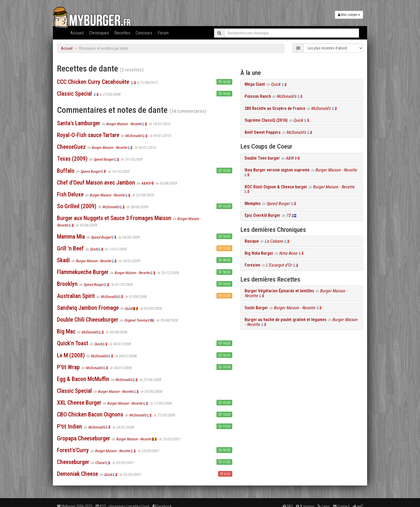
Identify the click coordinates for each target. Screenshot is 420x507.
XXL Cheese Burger (79, 403)
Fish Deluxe (70, 194)
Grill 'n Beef (70, 248)
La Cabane (274, 241)
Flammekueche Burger (83, 272)
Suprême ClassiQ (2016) (266, 120)
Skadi (63, 260)
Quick (94, 249)
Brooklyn (67, 284)
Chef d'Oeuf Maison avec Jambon (96, 183)
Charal (100, 463)
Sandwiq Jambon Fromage (88, 308)
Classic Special (74, 94)
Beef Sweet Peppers (263, 132)
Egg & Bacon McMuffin (83, 379)
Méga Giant (255, 84)
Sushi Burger (256, 308)
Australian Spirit (76, 296)
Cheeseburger (73, 462)
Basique (252, 241)
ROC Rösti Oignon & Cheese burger (276, 187)
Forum (163, 33)
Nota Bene (288, 253)
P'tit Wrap (68, 367)
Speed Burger (104, 159)
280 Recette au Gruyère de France (275, 108)
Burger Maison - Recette (124, 124)
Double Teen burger (262, 158)
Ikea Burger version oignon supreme (277, 170)
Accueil (77, 33)
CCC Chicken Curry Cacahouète (93, 82)
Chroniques (99, 33)
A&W (145, 183)
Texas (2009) (72, 159)
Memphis (253, 204)
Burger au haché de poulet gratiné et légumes (286, 320)
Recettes (122, 33)
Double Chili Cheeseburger (88, 320)
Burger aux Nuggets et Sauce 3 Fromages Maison (114, 218)
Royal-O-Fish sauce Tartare (88, 135)
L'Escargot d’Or (279, 265)
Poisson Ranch (258, 96)
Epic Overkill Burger (262, 215)
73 (288, 215)
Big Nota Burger (259, 253)
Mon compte (349, 15)
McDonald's (134, 136)
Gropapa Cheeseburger (84, 438)
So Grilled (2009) (77, 206)
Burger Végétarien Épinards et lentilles (279, 291)
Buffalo (66, 171)
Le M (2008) (71, 355)
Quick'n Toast (73, 343)
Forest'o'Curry (73, 450)
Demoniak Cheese (77, 474)
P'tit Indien (70, 427)
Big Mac (66, 331)
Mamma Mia (71, 237)
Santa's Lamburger (79, 123)
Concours (144, 33)
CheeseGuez (71, 147)
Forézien (252, 265)
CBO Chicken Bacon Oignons (90, 414)
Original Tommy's (137, 320)
